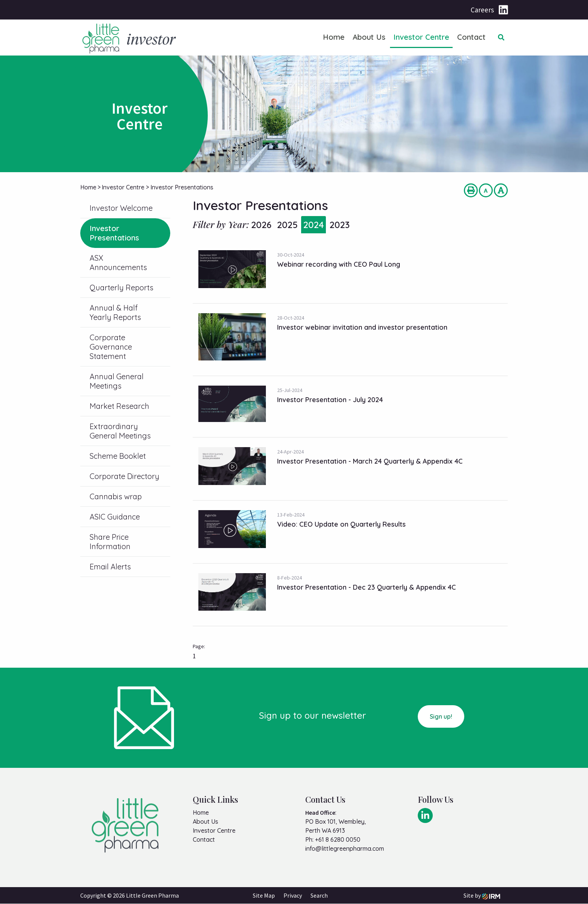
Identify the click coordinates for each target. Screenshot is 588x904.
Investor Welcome (121, 208)
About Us (369, 37)
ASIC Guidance (115, 517)
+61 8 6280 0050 (338, 839)
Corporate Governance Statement (111, 347)
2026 (261, 225)
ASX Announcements (118, 263)
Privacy (293, 896)
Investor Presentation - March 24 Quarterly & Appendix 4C (370, 461)
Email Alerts (110, 567)
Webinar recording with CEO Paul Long (339, 264)
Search (319, 896)
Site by (482, 896)
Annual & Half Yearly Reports (115, 312)
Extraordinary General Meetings (120, 431)
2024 (313, 225)
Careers (482, 10)
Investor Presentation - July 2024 (330, 400)
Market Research (119, 406)
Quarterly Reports (121, 288)
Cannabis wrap (116, 496)
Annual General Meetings (117, 381)
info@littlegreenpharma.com (345, 848)
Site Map (264, 896)
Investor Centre (421, 37)
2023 (340, 225)
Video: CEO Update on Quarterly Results (341, 524)
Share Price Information (110, 542)
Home (334, 37)
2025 (287, 225)
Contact (471, 37)
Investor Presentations (114, 233)
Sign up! (441, 716)
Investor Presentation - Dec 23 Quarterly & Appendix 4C (367, 587)
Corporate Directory (124, 476)
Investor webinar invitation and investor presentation (362, 327)
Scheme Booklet (118, 456)
